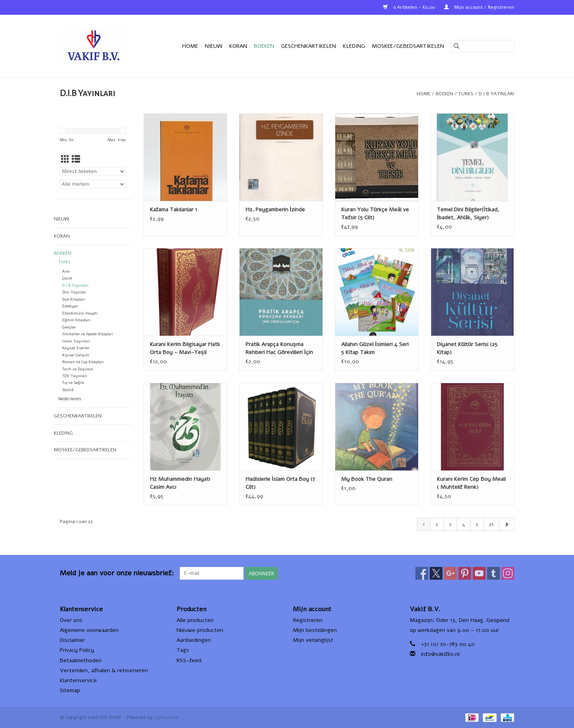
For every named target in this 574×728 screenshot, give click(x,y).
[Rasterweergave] (65, 159)
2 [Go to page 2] (437, 524)
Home (190, 46)
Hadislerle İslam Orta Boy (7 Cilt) (280, 483)
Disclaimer (72, 640)
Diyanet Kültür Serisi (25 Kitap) (467, 348)
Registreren (308, 620)
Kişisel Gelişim (76, 355)
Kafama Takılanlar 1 (174, 210)
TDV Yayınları (75, 376)
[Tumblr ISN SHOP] (493, 573)
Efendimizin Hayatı (80, 313)
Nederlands (70, 399)
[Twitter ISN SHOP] (436, 573)
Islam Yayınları (76, 341)
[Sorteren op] (93, 171)
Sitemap (70, 690)
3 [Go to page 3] (450, 524)
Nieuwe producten (200, 630)
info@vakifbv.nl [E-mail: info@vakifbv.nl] (440, 654)
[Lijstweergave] (76, 159)
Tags (183, 650)
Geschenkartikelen (309, 46)
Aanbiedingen (194, 640)
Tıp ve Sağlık (73, 383)
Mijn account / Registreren (479, 7)
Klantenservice (78, 680)
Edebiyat (70, 306)
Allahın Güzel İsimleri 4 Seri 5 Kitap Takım (375, 348)
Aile (66, 271)
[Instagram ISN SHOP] (508, 573)
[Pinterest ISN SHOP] (465, 573)
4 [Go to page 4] (464, 524)
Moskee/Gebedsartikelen (408, 46)
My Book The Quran (367, 479)
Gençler (69, 327)
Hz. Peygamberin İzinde (275, 210)
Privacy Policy (77, 650)
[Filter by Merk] (93, 184)
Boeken (264, 46)
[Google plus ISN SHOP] (450, 573)
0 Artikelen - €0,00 (410, 7)
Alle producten (195, 620)
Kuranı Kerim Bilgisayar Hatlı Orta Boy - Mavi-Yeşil (185, 348)
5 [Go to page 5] (477, 524)
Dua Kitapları (74, 299)
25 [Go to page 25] (491, 524)
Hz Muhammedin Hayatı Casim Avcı (180, 483)
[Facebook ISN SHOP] (422, 573)
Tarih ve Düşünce (78, 369)
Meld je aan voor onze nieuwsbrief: (117, 573)
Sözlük (68, 390)
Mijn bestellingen (315, 630)
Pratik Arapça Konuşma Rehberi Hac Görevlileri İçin (279, 348)
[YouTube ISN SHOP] (479, 573)
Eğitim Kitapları (76, 320)
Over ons (71, 620)
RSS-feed (189, 660)
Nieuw (214, 46)
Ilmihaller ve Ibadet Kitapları (88, 334)
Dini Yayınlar (74, 292)
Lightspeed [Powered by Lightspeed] (166, 717)
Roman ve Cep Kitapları (83, 362)
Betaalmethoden (81, 660)
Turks (466, 94)
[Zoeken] (482, 46)
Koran (238, 46)
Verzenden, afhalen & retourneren (104, 670)
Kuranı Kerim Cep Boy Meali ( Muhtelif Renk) (471, 483)
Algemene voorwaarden (89, 630)
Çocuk (67, 278)
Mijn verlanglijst (313, 640)
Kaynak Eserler (76, 348)
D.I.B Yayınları (496, 94)
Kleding (354, 46)
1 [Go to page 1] (424, 524)
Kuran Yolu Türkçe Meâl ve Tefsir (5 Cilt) (375, 213)
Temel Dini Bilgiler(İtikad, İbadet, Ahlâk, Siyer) (468, 213)
